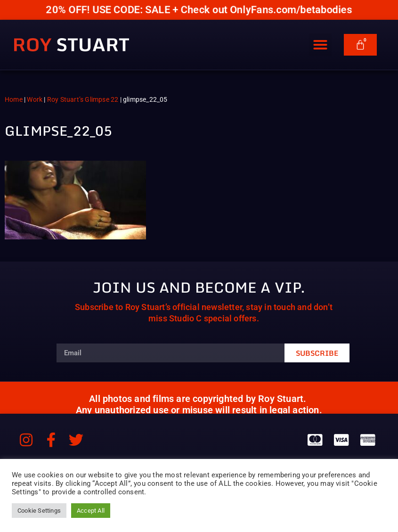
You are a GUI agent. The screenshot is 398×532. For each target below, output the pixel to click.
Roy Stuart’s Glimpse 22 (83, 99)
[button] (320, 45)
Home (14, 99)
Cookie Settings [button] (39, 511)
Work (35, 99)
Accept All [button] (91, 511)
